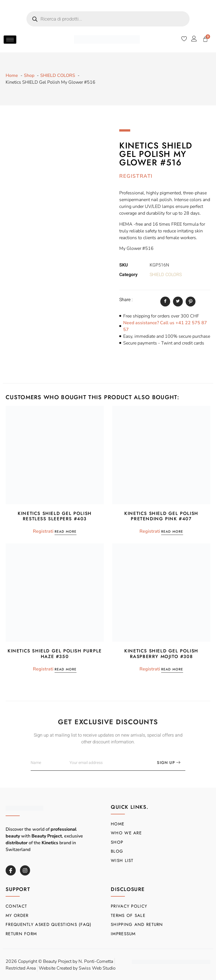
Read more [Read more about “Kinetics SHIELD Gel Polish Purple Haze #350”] (66, 670)
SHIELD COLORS (166, 275)
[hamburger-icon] (10, 40)
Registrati (136, 176)
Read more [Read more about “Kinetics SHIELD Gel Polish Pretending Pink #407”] (172, 532)
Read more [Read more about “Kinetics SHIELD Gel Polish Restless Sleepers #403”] (66, 532)
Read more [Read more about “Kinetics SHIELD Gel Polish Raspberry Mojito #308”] (172, 670)
